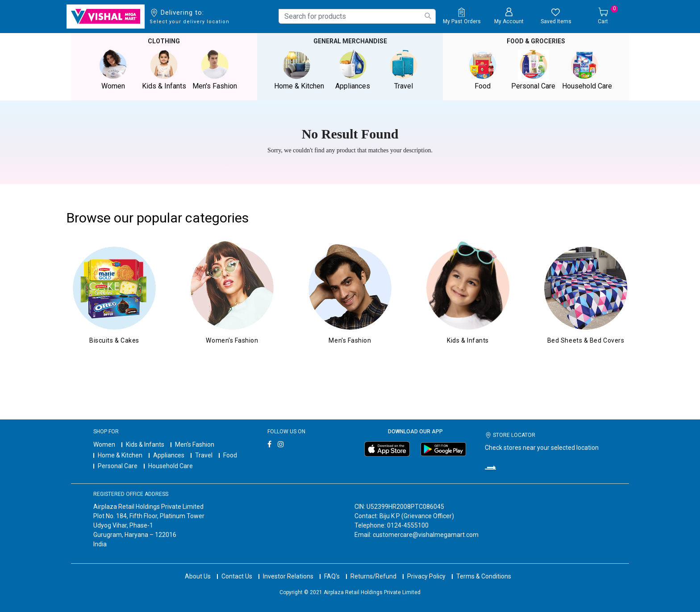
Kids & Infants (145, 444)
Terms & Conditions (484, 576)
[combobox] (357, 16)
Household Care (171, 466)
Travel (204, 455)
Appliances (169, 455)
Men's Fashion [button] (215, 70)
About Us (198, 576)
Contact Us (237, 576)
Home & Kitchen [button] (299, 70)
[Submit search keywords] (428, 16)
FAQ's (332, 576)
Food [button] (483, 70)
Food (230, 455)
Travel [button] (404, 70)
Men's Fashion (195, 444)
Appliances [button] (353, 70)
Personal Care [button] (533, 70)
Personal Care (118, 466)
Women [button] (113, 70)
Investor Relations (288, 576)
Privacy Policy (426, 576)
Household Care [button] (587, 70)
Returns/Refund (373, 576)
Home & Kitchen (120, 455)
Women (104, 444)
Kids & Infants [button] (164, 70)
